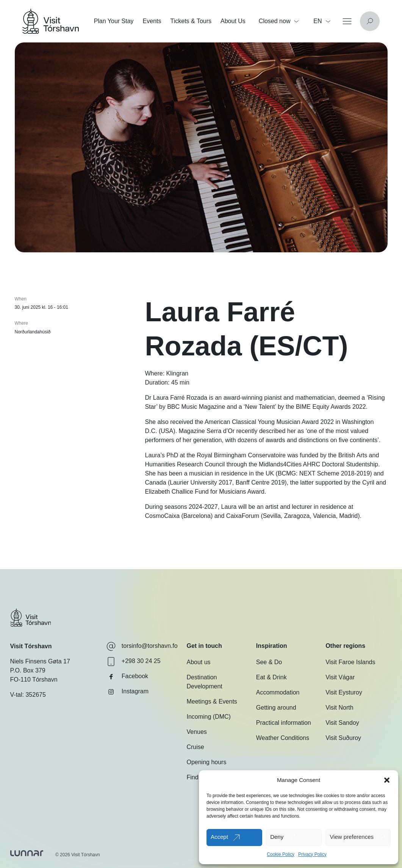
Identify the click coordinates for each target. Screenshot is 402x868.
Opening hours (206, 762)
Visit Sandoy (342, 723)
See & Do (269, 662)
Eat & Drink (271, 677)
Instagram (127, 692)
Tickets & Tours (191, 21)
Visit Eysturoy (344, 692)
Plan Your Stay (114, 21)
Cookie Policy (281, 854)
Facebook (127, 677)
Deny (277, 837)
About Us (233, 21)
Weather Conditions (283, 738)
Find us (196, 777)
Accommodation (278, 692)
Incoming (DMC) (208, 717)
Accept (219, 837)
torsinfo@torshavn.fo (142, 646)
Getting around (276, 708)
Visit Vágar (340, 677)
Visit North (339, 708)
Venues (196, 732)
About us (198, 662)
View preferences (352, 837)
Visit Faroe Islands (350, 662)
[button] (387, 780)
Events (152, 21)
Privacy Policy (312, 854)
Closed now (279, 21)
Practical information (284, 723)
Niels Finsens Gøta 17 (40, 661)
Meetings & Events (212, 701)
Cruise (195, 747)
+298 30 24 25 (134, 662)
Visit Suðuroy (343, 738)
